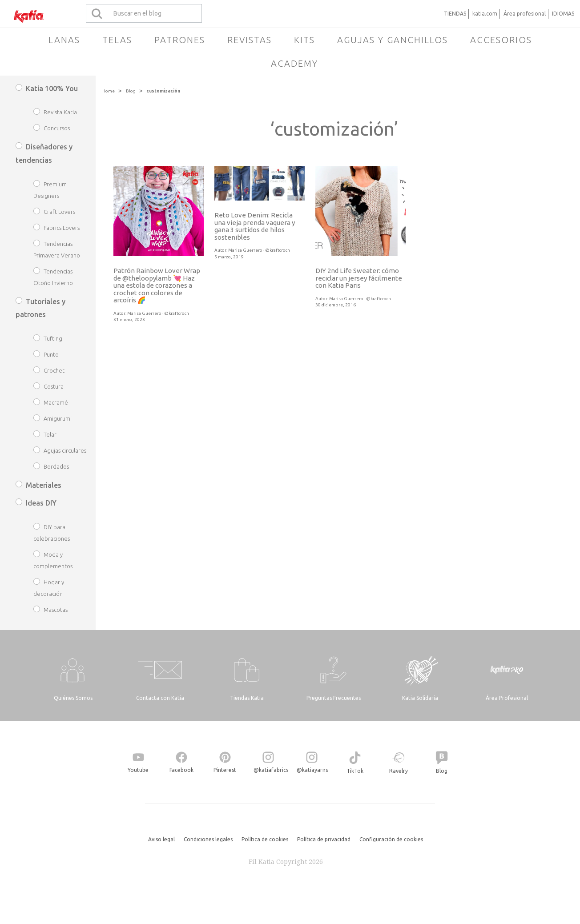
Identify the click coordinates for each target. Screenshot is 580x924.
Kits (304, 40)
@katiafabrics (271, 770)
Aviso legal (161, 839)
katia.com (485, 14)
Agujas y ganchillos (393, 40)
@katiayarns (312, 770)
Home (109, 91)
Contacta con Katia (160, 698)
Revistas (250, 40)
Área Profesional (507, 698)
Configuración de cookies (391, 839)
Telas (117, 40)
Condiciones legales (208, 839)
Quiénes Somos (73, 698)
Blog (131, 91)
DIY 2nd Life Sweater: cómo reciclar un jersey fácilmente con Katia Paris (359, 278)
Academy (294, 63)
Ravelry (399, 771)
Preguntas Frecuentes (334, 698)
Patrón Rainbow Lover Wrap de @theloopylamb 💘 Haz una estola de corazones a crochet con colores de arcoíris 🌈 (157, 285)
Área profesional (525, 14)
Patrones (180, 40)
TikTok (355, 771)
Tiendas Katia (247, 698)
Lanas (64, 40)
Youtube (138, 770)
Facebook (181, 770)
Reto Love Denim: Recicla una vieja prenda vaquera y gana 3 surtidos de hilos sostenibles (255, 226)
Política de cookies (265, 839)
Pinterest (225, 770)
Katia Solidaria (420, 698)
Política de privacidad (324, 839)
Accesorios (501, 40)
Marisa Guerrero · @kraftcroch (158, 313)
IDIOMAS (563, 14)
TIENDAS (455, 14)
